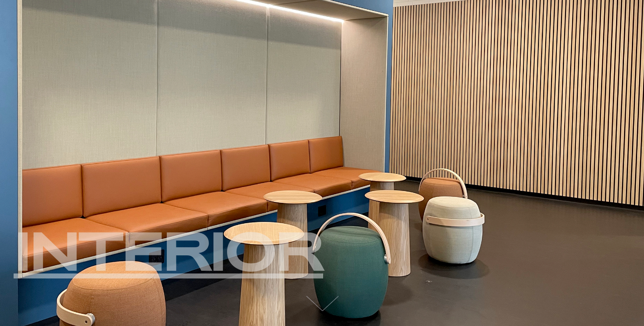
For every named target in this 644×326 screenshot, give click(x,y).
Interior (168, 250)
